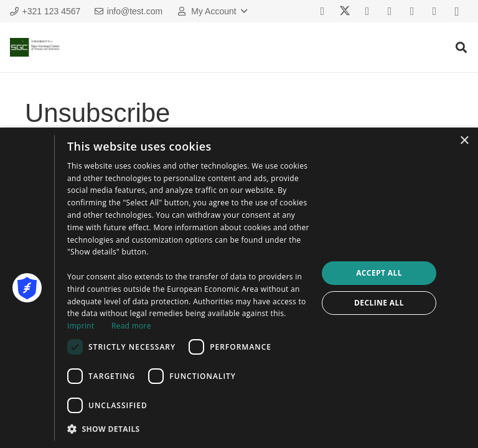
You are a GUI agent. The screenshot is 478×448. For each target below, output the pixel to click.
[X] (345, 11)
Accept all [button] (379, 273)
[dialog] (239, 288)
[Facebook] (322, 11)
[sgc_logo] (35, 47)
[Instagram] (457, 11)
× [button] (464, 141)
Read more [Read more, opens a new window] (131, 326)
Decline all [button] (379, 303)
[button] (211, 11)
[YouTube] (390, 11)
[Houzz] (434, 11)
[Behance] (412, 11)
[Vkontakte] (367, 11)
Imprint (81, 326)
